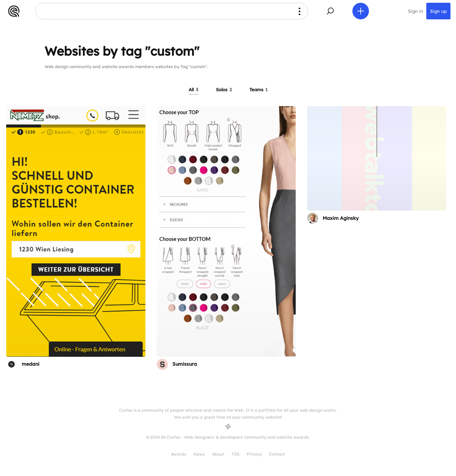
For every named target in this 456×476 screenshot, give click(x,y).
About (218, 454)
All (193, 90)
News (199, 454)
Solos (224, 90)
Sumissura (185, 364)
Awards (179, 454)
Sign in (416, 11)
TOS (235, 454)
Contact (277, 454)
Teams (259, 90)
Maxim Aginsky (341, 218)
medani (31, 364)
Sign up (438, 11)
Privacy (254, 454)
